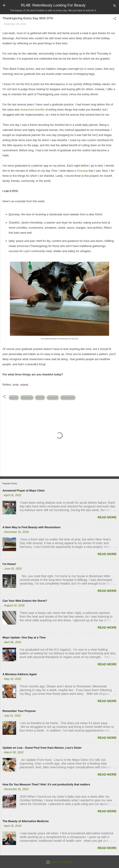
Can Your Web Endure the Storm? (25, 601)
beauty (14, 398)
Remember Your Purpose (19, 711)
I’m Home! (9, 564)
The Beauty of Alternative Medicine (26, 821)
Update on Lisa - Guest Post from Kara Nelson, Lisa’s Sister (42, 748)
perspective (68, 398)
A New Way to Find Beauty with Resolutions (32, 527)
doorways (27, 398)
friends (40, 398)
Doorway (82, 171)
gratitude (53, 398)
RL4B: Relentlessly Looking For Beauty (53, 5)
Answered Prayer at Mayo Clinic (24, 491)
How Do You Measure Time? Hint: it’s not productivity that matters (46, 784)
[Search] (115, 6)
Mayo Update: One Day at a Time (24, 638)
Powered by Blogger (60, 862)
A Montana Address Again (20, 674)
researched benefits (32, 110)
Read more (107, 517)
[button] (115, 19)
